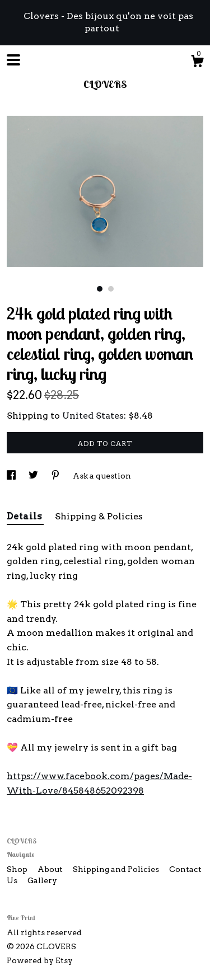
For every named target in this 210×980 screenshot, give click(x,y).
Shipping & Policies (99, 516)
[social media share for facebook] (12, 476)
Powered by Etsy (40, 960)
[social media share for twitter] (34, 476)
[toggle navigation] (13, 60)
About (51, 869)
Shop (18, 869)
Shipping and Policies (117, 869)
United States (93, 416)
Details (25, 516)
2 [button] (111, 289)
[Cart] (197, 63)
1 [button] (100, 289)
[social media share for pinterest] (56, 476)
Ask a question (102, 476)
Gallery (42, 880)
